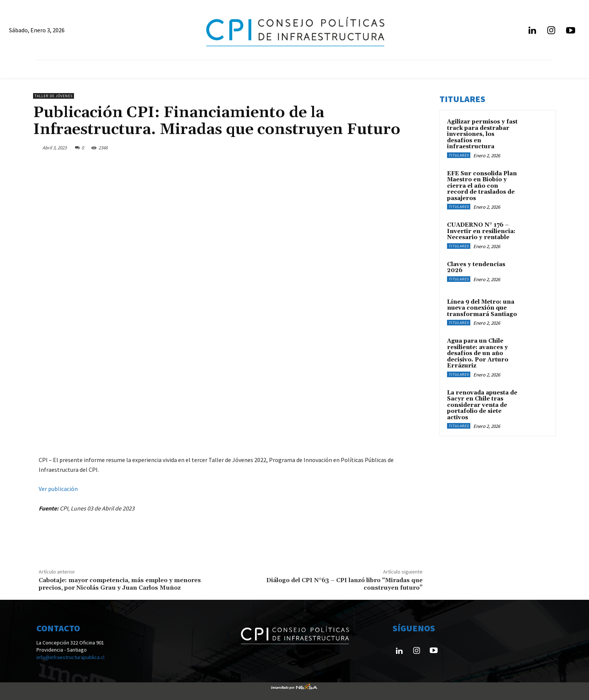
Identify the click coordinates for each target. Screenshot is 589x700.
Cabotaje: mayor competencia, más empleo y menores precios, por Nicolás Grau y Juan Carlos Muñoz (120, 584)
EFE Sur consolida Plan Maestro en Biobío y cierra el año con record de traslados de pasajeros (482, 186)
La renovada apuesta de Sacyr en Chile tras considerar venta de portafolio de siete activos (482, 405)
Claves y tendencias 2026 (476, 268)
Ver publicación (58, 489)
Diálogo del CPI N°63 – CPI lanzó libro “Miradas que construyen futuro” (344, 584)
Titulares (459, 155)
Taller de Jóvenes (54, 96)
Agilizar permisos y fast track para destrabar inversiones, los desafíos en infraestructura (482, 134)
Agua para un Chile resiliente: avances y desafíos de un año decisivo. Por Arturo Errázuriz (478, 353)
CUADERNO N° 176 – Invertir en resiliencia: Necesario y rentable (481, 231)
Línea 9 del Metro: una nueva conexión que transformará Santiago (482, 308)
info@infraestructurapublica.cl (70, 657)
